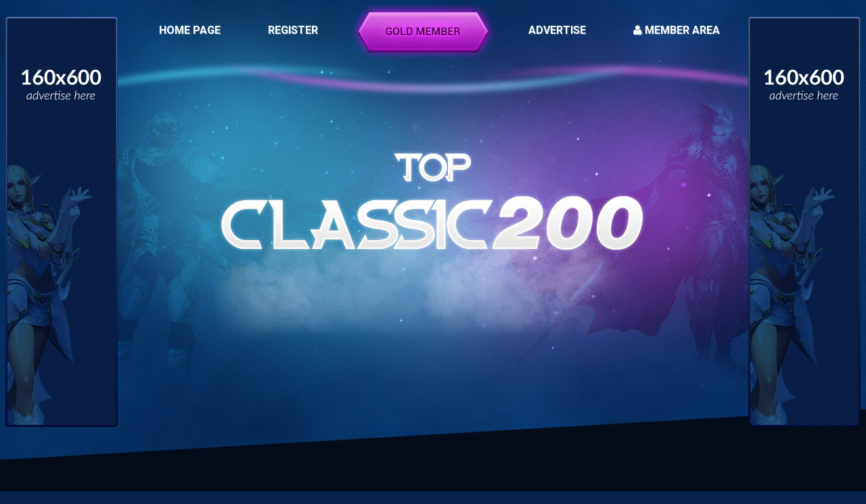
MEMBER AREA (677, 30)
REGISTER (293, 30)
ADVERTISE (557, 30)
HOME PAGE (190, 30)
